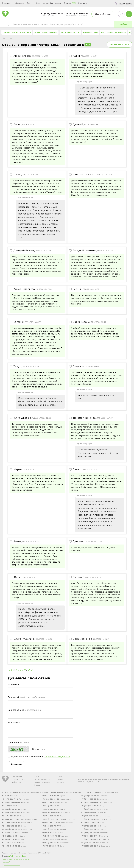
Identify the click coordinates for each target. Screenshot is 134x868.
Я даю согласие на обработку (39, 757)
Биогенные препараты (113, 32)
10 (25, 670)
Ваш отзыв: (14, 723)
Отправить (17, 764)
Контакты (61, 782)
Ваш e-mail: (27, 697)
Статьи (37, 776)
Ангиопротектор (70, 32)
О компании (17, 776)
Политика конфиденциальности (15, 859)
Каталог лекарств (19, 779)
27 (32, 670)
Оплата (30, 3)
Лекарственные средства (17, 32)
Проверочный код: (18, 743)
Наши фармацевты (42, 782)
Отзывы (37, 785)
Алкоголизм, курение (46, 32)
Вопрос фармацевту (43, 779)
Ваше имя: (13, 684)
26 (29, 670)
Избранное (16, 782)
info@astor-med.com (18, 856)
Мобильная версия (12, 865)
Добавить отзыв (120, 44)
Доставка (61, 776)
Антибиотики (90, 32)
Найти (123, 24)
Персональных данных (57, 757)
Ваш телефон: (25, 710)
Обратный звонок (103, 14)
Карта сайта (7, 862)
